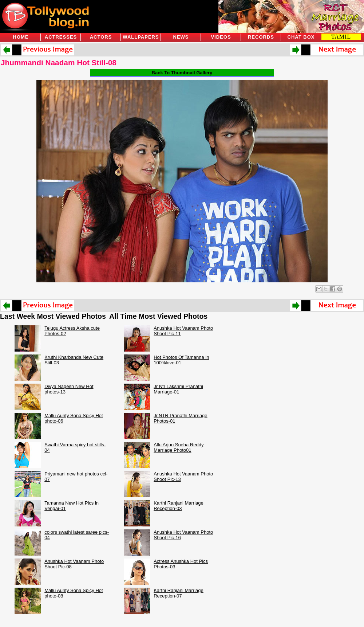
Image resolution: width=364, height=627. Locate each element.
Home (21, 37)
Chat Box (301, 37)
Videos (221, 37)
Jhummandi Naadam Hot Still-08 (59, 62)
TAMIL (341, 37)
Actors (101, 37)
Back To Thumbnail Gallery (182, 73)
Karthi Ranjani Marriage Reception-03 (179, 506)
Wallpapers (141, 37)
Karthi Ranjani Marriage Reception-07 (179, 593)
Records (261, 37)
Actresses (61, 37)
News (181, 37)
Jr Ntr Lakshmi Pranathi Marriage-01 (178, 389)
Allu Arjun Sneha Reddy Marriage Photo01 (179, 447)
